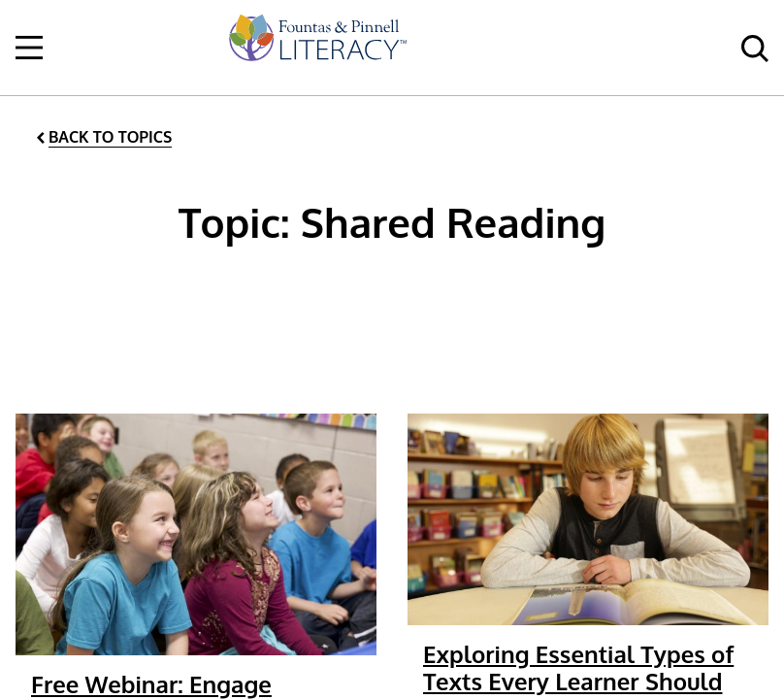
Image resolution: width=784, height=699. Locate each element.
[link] (316, 48)
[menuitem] (316, 48)
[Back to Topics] (102, 137)
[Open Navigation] (29, 48)
